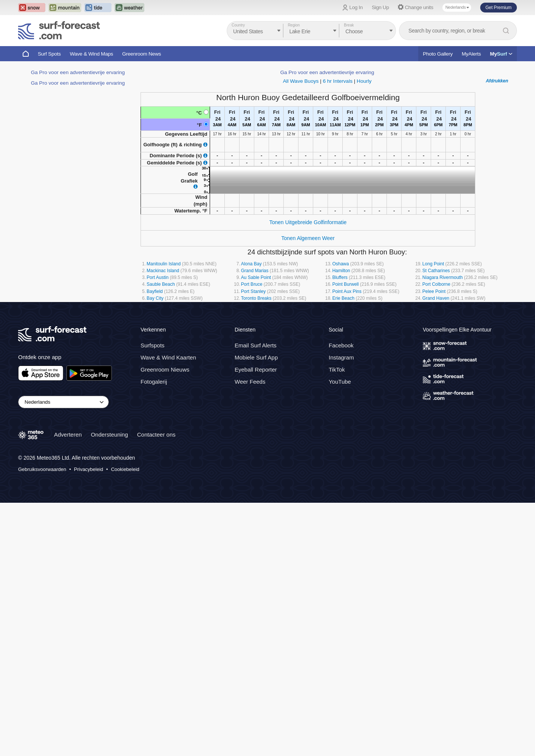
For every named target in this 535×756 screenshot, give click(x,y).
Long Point (433, 264)
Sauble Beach (161, 284)
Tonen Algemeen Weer (308, 238)
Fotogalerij (154, 408)
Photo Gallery (438, 54)
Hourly (364, 81)
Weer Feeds (250, 408)
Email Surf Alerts (256, 372)
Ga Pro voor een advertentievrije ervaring (78, 72)
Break (349, 25)
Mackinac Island (163, 271)
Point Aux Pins (347, 291)
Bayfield (155, 291)
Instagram (341, 384)
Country (238, 25)
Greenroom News (141, 54)
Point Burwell (345, 284)
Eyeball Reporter (256, 396)
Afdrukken (497, 81)
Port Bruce (252, 284)
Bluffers (340, 277)
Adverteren (68, 461)
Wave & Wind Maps (92, 54)
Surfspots (152, 372)
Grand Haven (436, 298)
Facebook (341, 372)
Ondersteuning (109, 461)
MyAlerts (471, 54)
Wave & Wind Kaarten (168, 384)
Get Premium (499, 8)
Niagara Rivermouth (443, 277)
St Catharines (436, 271)
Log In (356, 7)
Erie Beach (343, 298)
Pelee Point (434, 291)
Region (294, 25)
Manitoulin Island (164, 264)
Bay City (155, 298)
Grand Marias (255, 271)
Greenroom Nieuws (165, 396)
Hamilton (341, 271)
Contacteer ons (156, 461)
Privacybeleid (89, 496)
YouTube (340, 408)
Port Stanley (253, 291)
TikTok (337, 396)
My (501, 54)
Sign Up (380, 7)
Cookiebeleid (125, 496)
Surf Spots (49, 54)
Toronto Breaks (256, 298)
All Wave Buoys (301, 81)
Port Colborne (436, 284)
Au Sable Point (256, 277)
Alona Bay (251, 264)
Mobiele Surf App (256, 384)
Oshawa (340, 264)
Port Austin (158, 277)
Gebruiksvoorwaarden (42, 496)
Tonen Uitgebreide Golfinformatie (308, 222)
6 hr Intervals (338, 81)
